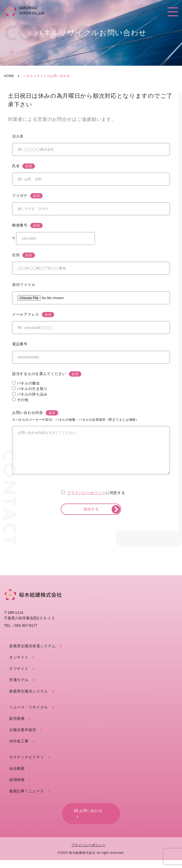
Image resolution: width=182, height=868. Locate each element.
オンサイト (19, 665)
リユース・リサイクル (29, 715)
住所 (24, 255)
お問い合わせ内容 (76, 416)
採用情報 (17, 788)
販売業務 (17, 726)
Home (9, 76)
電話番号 (20, 344)
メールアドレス (33, 315)
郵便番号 (27, 225)
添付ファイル (24, 285)
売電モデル (19, 688)
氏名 (24, 166)
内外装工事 (19, 749)
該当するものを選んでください (47, 374)
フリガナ (27, 196)
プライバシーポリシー (86, 501)
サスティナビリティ (27, 765)
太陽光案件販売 (23, 738)
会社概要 (17, 776)
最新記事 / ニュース (26, 799)
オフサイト (19, 676)
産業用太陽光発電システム (32, 654)
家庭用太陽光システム (29, 699)
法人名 (18, 136)
